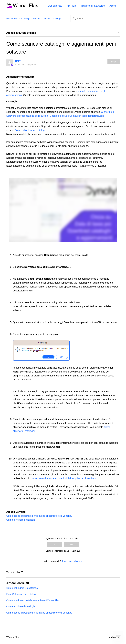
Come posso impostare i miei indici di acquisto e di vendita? (63, 478)
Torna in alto (15, 572)
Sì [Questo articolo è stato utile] (54, 545)
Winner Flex (12, 19)
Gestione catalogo (52, 19)
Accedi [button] (113, 6)
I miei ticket (71, 6)
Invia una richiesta (72, 561)
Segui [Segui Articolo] (114, 62)
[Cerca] (95, 18)
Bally (18, 61)
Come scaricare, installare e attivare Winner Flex (33, 600)
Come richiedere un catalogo (30, 130)
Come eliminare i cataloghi (21, 520)
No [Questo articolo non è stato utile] (71, 545)
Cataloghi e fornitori (31, 19)
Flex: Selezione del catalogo (22, 594)
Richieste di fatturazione (93, 6)
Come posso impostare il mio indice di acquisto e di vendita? (39, 516)
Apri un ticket (55, 6)
